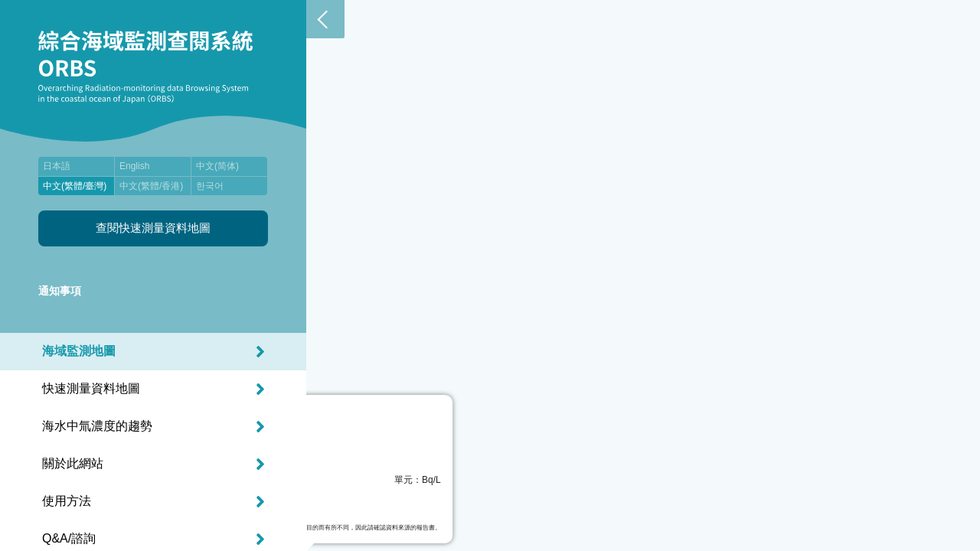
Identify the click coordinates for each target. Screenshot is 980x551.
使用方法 (67, 501)
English (134, 166)
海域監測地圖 (79, 351)
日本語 (57, 166)
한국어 (210, 186)
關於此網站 (73, 463)
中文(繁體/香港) (151, 186)
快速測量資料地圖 (91, 388)
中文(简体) (217, 166)
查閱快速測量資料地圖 (153, 228)
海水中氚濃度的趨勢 (97, 426)
